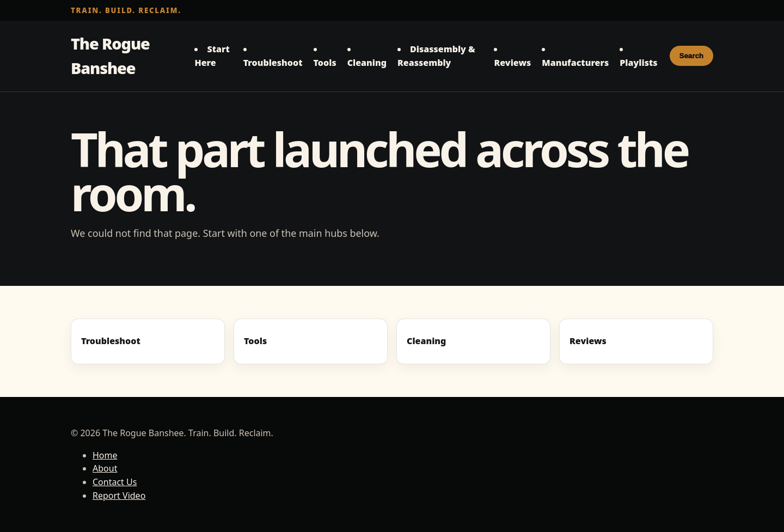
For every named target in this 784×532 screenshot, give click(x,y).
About (105, 468)
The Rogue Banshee (110, 56)
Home (105, 455)
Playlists (638, 63)
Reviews (512, 63)
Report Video (119, 496)
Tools (325, 63)
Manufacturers (575, 63)
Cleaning (367, 63)
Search (691, 56)
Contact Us (115, 482)
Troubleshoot (273, 63)
